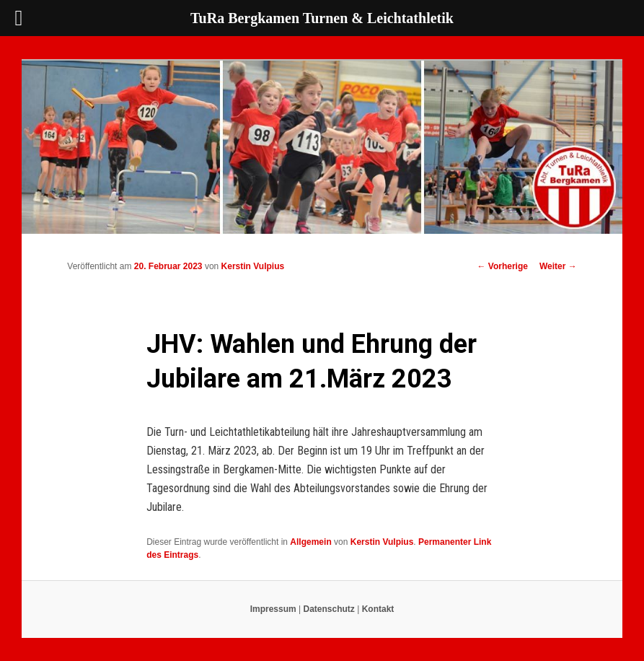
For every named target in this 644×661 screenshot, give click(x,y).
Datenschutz (329, 609)
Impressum (273, 609)
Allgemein (310, 542)
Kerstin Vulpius (253, 266)
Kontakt (378, 609)
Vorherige (502, 266)
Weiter (558, 266)
